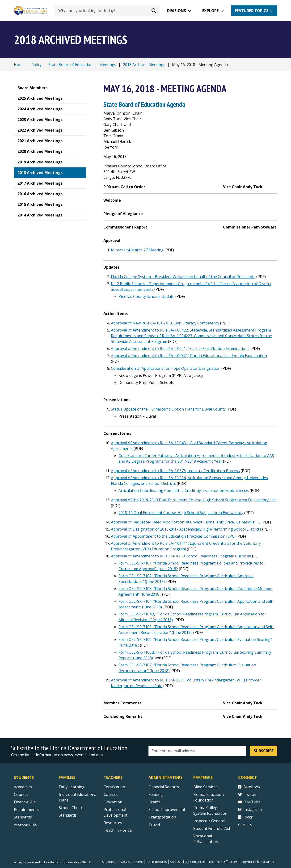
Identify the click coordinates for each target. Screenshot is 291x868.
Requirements (26, 810)
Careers (245, 825)
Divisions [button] (177, 11)
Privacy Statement (130, 862)
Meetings (108, 65)
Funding (156, 794)
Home (19, 65)
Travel (154, 825)
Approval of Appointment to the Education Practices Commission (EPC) (173, 536)
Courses (21, 794)
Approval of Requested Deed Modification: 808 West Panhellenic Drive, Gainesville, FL (186, 522)
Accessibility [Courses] (179, 862)
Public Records (156, 862)
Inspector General (209, 821)
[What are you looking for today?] (107, 11)
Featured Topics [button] (252, 11)
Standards (68, 815)
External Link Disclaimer (258, 862)
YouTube (249, 802)
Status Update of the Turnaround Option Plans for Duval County (168, 409)
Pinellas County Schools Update (146, 296)
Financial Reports (164, 787)
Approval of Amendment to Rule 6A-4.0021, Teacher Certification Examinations (180, 349)
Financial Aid (25, 802)
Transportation (162, 817)
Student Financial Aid (212, 828)
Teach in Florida (118, 830)
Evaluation (113, 802)
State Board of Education (70, 65)
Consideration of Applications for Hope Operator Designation (166, 368)
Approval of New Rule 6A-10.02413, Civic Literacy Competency (165, 323)
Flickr (245, 817)
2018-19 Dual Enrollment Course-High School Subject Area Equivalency (181, 513)
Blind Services (205, 787)
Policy (36, 65)
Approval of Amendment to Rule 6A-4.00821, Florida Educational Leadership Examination (189, 356)
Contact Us (198, 862)
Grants (154, 802)
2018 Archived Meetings (144, 65)
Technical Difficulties (223, 862)
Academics (23, 787)
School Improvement (167, 810)
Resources (113, 823)
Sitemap (108, 862)
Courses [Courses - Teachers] (111, 794)
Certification (114, 787)
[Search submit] (154, 11)
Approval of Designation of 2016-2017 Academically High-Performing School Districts (186, 529)
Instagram (250, 810)
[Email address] (197, 751)
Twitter (247, 794)
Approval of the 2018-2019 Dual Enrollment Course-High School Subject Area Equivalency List (193, 500)
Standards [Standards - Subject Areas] (23, 817)
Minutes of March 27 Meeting (137, 250)
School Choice (71, 808)
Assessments (25, 825)
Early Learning (72, 787)
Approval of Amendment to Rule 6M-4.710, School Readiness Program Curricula (181, 556)
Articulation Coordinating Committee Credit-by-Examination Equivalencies (184, 490)
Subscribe (264, 751)
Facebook (249, 787)
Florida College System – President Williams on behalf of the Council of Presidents (183, 277)
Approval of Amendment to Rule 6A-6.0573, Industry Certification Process (175, 471)
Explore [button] (210, 11)
